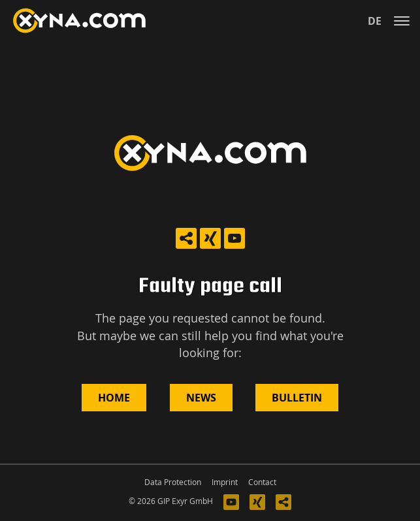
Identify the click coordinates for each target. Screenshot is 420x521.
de (375, 21)
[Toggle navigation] (402, 21)
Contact (262, 482)
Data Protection (173, 482)
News (201, 398)
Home (114, 398)
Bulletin (297, 398)
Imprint (225, 482)
